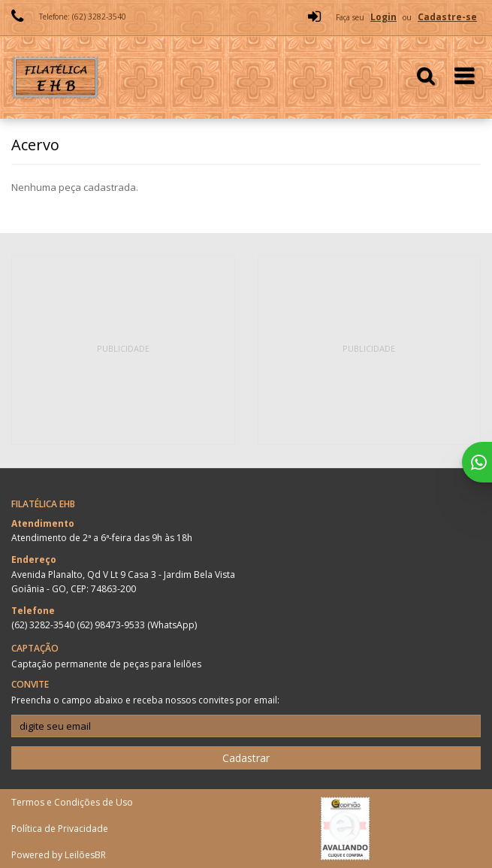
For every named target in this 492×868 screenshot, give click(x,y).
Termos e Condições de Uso (72, 802)
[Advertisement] (125, 350)
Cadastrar (246, 758)
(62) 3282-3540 (44, 625)
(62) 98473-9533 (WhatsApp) (137, 625)
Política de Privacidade (60, 829)
